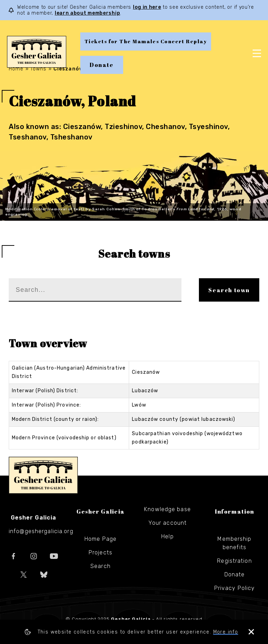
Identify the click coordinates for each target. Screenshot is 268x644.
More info (226, 632)
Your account (167, 523)
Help (167, 536)
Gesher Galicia (43, 475)
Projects (100, 552)
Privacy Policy (235, 588)
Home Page (100, 539)
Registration (234, 561)
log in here (147, 7)
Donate (102, 65)
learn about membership (87, 13)
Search (100, 566)
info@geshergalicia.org (41, 531)
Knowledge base (167, 509)
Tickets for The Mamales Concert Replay (146, 41)
